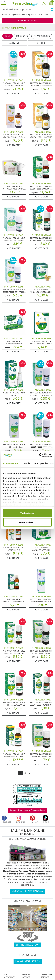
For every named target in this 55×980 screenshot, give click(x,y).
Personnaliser (28, 522)
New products (42, 36)
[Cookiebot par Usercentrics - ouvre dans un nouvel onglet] (39, 455)
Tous (7, 36)
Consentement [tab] (11, 463)
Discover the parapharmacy (28, 891)
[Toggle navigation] (3, 4)
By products (33, 15)
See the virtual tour (28, 945)
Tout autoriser (28, 513)
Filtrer (14, 43)
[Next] (34, 773)
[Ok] (53, 10)
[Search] (25, 10)
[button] (44, 4)
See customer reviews (28, 961)
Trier (41, 43)
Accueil (5, 15)
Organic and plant (18, 15)
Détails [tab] (26, 463)
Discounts (22, 36)
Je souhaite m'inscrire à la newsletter (28, 810)
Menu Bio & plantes (28, 21)
